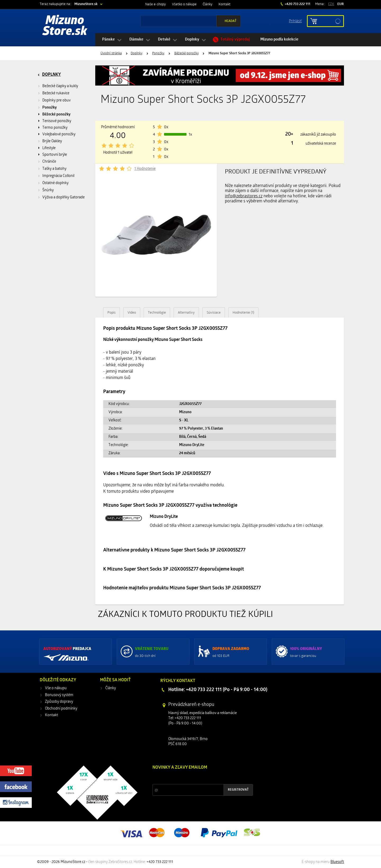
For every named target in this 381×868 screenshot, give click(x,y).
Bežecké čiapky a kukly (60, 86)
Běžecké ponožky (187, 54)
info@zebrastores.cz (244, 196)
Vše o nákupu (56, 688)
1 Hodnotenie (145, 169)
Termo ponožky (55, 128)
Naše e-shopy (156, 4)
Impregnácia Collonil (58, 176)
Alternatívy (186, 313)
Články (208, 4)
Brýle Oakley (52, 141)
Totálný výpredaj (235, 40)
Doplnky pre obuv (56, 101)
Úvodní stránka (111, 54)
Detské (164, 40)
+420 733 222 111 (297, 4)
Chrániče (49, 162)
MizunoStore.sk (86, 4)
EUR (341, 4)
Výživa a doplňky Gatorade (63, 197)
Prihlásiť (295, 21)
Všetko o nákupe (184, 4)
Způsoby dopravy (59, 702)
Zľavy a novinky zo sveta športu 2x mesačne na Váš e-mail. (198, 778)
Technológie (157, 313)
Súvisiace (214, 313)
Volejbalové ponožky (59, 134)
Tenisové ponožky (57, 121)
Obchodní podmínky (61, 709)
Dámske (136, 40)
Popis (112, 313)
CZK (331, 4)
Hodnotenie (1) (243, 313)
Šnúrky (48, 190)
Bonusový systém (59, 695)
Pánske (108, 40)
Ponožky (158, 54)
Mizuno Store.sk (65, 26)
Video (132, 313)
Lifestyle (49, 148)
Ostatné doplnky (55, 183)
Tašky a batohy (54, 169)
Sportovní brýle (55, 155)
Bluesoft (337, 862)
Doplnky (192, 40)
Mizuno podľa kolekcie (279, 40)
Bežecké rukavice (56, 93)
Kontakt (224, 4)
